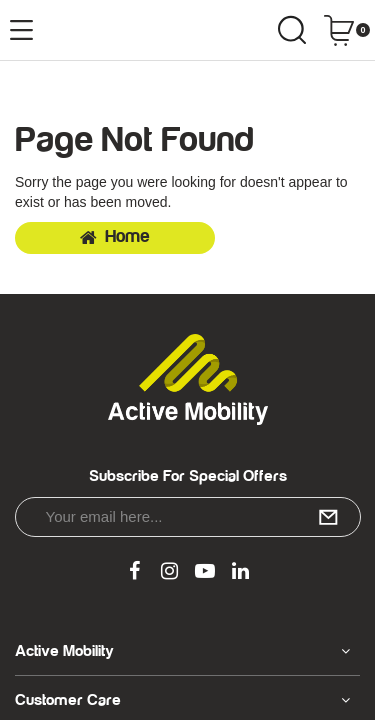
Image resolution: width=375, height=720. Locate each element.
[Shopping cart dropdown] (346, 30)
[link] (134, 572)
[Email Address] (188, 517)
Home (115, 237)
